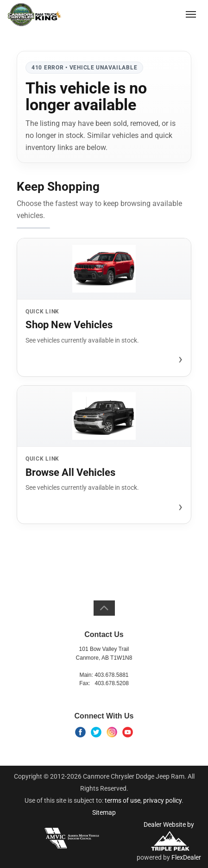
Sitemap (104, 812)
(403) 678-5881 (156, 14)
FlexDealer (186, 857)
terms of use (123, 800)
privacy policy (162, 800)
